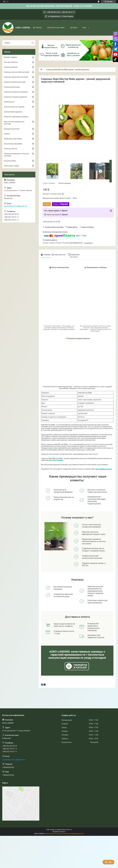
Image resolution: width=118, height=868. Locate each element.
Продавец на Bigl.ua (59, 832)
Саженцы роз (9, 102)
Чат (108, 862)
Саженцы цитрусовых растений (16, 77)
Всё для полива (10, 161)
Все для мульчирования (13, 144)
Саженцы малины (11, 67)
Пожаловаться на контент (53, 834)
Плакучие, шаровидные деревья (16, 117)
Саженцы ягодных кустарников (16, 92)
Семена (7, 134)
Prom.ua (69, 830)
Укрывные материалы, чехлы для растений (16, 155)
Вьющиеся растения (12, 129)
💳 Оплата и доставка (56, 28)
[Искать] (33, 43)
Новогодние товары (12, 166)
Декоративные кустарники (14, 107)
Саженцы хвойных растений (15, 82)
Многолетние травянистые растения (14, 123)
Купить (47, 204)
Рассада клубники (11, 62)
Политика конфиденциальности (73, 834)
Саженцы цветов (10, 149)
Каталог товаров (10, 57)
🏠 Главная (37, 28)
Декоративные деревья (13, 112)
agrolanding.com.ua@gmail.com (16, 206)
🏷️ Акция (74, 28)
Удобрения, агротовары (13, 139)
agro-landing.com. (103, 469)
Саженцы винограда (12, 87)
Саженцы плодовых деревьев (15, 97)
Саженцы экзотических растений (17, 72)
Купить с (61, 204)
